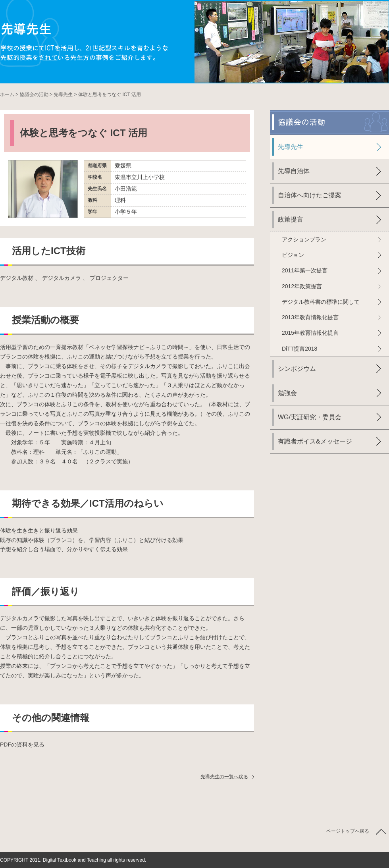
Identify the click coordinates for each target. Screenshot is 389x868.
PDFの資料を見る (22, 745)
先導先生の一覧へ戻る (224, 777)
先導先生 (63, 95)
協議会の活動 (34, 95)
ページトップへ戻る (348, 831)
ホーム (7, 95)
